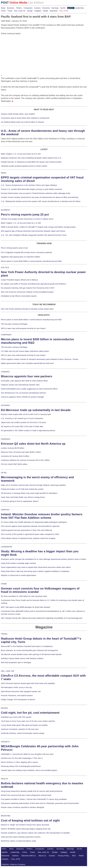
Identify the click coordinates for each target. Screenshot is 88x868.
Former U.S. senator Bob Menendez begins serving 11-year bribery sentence (32, 189)
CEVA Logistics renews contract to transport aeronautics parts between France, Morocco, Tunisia (40, 359)
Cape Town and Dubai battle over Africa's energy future (23, 497)
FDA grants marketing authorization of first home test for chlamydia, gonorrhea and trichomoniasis (40, 803)
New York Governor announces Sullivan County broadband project (27, 292)
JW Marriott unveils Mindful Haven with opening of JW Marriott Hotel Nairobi (31, 654)
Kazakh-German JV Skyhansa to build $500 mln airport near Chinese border (31, 162)
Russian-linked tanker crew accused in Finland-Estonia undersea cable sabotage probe (36, 193)
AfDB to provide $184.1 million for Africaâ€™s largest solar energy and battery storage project (38, 227)
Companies (28, 8)
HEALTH (4, 779)
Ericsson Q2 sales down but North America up (33, 444)
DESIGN (4, 708)
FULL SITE (16, 859)
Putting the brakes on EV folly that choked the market (22, 489)
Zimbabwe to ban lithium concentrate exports (19, 296)
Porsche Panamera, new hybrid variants (17, 695)
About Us (42, 856)
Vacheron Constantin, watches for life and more (20, 729)
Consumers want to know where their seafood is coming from (25, 118)
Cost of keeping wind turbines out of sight (30, 820)
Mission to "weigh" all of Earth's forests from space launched (25, 825)
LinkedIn (5, 859)
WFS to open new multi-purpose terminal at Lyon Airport (23, 328)
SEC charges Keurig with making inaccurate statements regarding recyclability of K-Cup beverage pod (42, 618)
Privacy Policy (63, 856)
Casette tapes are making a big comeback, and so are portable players (29, 770)
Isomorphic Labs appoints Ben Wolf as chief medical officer (24, 381)
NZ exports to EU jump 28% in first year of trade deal (22, 426)
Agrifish (70, 8)
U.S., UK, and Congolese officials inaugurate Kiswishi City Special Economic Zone (34, 235)
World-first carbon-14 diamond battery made (19, 841)
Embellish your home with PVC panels (16, 717)
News (3, 8)
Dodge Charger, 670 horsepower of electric (18, 700)
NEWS (4, 173)
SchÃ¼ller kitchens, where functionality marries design (23, 733)
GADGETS (5, 742)
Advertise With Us (29, 856)
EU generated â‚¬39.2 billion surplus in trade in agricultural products (28, 430)
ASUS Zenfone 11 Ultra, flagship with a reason (20, 762)
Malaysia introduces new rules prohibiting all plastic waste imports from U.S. (31, 158)
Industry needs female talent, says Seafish (18, 114)
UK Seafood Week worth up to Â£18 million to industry (23, 122)
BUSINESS (5, 210)
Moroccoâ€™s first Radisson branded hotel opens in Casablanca (27, 646)
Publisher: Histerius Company (13, 864)
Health (45, 11)
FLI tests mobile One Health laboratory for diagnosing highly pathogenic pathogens (34, 522)
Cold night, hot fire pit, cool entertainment (30, 713)
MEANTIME (6, 816)
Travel (10, 11)
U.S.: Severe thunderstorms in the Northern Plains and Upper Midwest (29, 185)
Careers (37, 8)
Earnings (55, 8)
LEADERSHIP (7, 547)
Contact (52, 856)
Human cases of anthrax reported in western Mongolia (23, 807)
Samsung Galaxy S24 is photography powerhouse (21, 766)
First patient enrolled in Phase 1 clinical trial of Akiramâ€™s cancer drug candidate (34, 799)
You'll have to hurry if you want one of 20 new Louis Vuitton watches (28, 721)
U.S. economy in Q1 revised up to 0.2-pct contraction (22, 418)
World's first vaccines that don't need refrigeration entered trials (26, 795)
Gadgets (38, 11)
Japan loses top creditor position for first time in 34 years (24, 422)
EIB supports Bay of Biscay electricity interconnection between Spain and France (33, 231)
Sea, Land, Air (20, 11)
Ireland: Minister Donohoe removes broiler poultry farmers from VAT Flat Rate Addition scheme (42, 516)
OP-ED (4, 473)
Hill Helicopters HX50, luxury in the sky (16, 687)
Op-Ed (63, 8)
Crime (3, 11)
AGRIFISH (5, 510)
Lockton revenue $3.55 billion (13, 448)
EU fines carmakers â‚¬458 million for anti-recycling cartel (24, 596)
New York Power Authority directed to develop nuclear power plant (27, 309)
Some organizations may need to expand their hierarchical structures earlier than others (36, 567)
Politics (19, 8)
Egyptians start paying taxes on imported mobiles (21, 257)
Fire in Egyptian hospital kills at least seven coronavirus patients (26, 252)
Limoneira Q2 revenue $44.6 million (15, 456)
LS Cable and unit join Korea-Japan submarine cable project (25, 351)
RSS (74, 856)
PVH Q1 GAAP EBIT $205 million (14, 464)
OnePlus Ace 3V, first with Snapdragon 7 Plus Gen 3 (22, 758)
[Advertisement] (19, 50)
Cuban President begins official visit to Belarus (19, 280)
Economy (46, 8)
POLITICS (5, 267)
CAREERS (5, 372)
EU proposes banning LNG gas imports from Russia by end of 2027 (28, 288)
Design (30, 11)
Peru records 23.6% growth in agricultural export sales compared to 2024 (30, 534)
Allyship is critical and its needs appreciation (19, 575)
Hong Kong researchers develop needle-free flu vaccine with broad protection (32, 791)
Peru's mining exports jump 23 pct (25, 214)
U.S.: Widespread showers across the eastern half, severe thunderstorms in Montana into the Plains (41, 201)
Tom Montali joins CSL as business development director (23, 393)
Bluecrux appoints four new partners (27, 376)
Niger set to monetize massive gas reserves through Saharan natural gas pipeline (33, 485)
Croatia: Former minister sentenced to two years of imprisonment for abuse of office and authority (40, 197)
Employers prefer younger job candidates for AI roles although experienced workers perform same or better (44, 559)
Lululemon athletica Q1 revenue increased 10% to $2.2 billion (25, 460)
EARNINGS (6, 439)
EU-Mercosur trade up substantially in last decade (36, 410)
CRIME (4, 584)
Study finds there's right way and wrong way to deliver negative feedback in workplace (35, 571)
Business (11, 8)
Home (4, 849)
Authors (15, 856)
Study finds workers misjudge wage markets (18, 563)
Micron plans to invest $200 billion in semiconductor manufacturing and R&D (31, 261)
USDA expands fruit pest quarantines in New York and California (26, 530)
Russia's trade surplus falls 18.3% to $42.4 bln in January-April (26, 414)
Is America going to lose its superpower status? (20, 501)
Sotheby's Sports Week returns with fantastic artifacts (22, 658)
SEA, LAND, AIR (8, 671)
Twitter (81, 856)
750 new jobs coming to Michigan (14, 324)
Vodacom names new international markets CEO (20, 385)
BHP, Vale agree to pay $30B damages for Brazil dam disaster (26, 607)
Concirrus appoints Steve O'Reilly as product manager (23, 397)
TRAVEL (4, 634)
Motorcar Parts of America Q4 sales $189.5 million (21, 452)
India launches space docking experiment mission (21, 837)
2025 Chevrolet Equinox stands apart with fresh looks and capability (28, 683)
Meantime (54, 11)
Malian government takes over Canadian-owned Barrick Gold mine (27, 363)
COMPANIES (6, 335)
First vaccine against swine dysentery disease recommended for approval (30, 526)
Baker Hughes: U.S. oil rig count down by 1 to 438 (21, 223)
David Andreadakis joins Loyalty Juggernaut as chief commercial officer (29, 389)
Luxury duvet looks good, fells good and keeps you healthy (24, 725)
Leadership (79, 8)
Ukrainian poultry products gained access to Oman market (24, 166)
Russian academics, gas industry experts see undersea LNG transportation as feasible (35, 833)
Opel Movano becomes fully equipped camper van (21, 691)
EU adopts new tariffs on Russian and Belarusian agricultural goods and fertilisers (33, 284)
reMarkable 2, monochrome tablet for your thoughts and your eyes (27, 754)
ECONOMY (6, 405)
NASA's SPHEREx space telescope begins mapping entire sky (26, 829)
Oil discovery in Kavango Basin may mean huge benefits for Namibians (29, 493)
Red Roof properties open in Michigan (16, 662)
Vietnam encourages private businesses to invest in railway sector (27, 219)
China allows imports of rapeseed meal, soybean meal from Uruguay (28, 538)
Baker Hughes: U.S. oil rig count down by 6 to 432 (21, 154)
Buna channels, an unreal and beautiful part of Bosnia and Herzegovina (29, 650)
